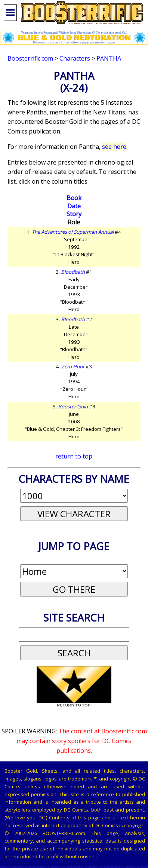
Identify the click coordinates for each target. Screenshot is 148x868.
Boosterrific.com (30, 58)
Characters (75, 58)
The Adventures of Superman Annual (73, 232)
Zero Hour (73, 366)
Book (74, 198)
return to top (74, 456)
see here (114, 147)
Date (74, 206)
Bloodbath (73, 272)
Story (74, 214)
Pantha (109, 58)
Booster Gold (73, 407)
